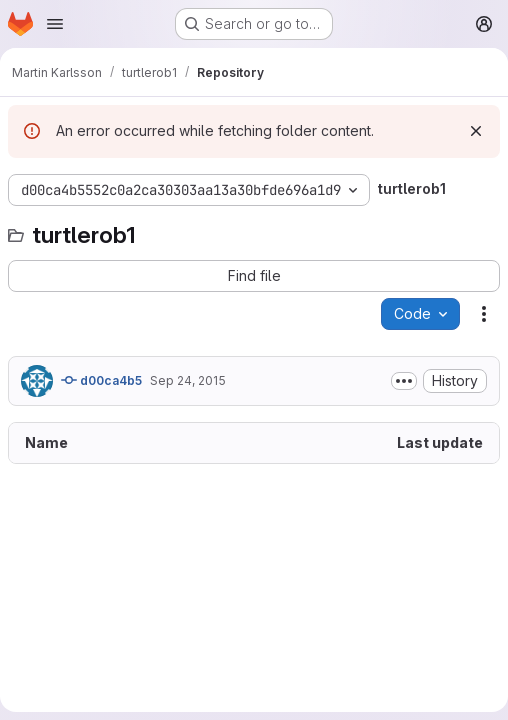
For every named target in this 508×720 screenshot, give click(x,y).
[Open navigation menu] (55, 24)
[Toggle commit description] (404, 381)
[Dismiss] (476, 131)
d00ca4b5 (101, 380)
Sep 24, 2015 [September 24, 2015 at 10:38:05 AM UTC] (188, 380)
